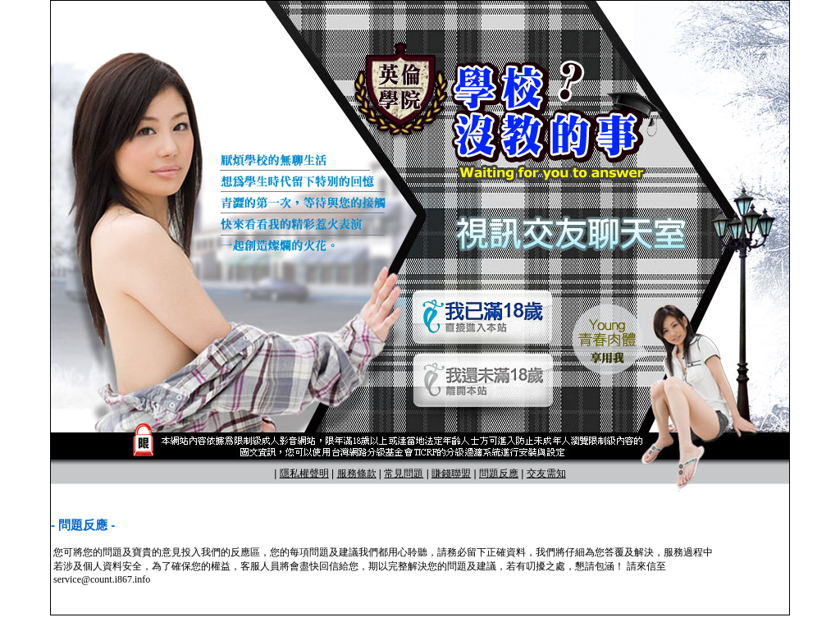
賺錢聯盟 (451, 473)
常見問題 (404, 473)
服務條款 (357, 473)
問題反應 (499, 473)
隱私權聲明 (304, 473)
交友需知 (546, 473)
